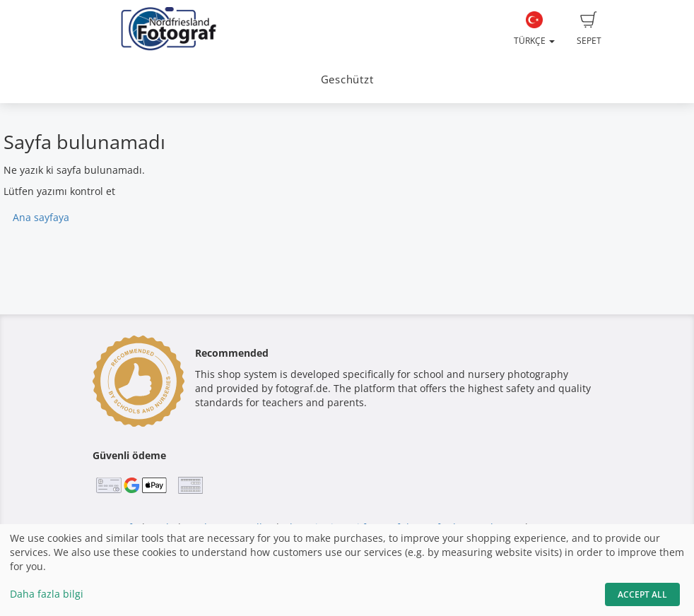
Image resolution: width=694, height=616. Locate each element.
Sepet (589, 29)
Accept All (642, 594)
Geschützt (347, 79)
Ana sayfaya (41, 217)
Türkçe (534, 29)
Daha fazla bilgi (47, 594)
